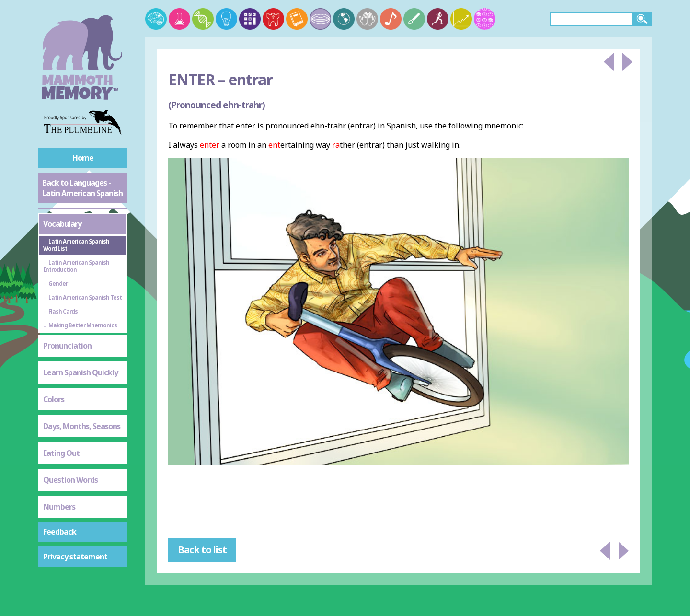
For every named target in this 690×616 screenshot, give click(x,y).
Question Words (70, 480)
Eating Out (61, 453)
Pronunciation (67, 346)
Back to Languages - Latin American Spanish (82, 188)
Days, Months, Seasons (82, 426)
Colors (54, 399)
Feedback (60, 532)
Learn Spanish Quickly (80, 372)
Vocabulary (62, 224)
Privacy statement (75, 557)
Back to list (202, 550)
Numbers (59, 507)
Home (83, 158)
